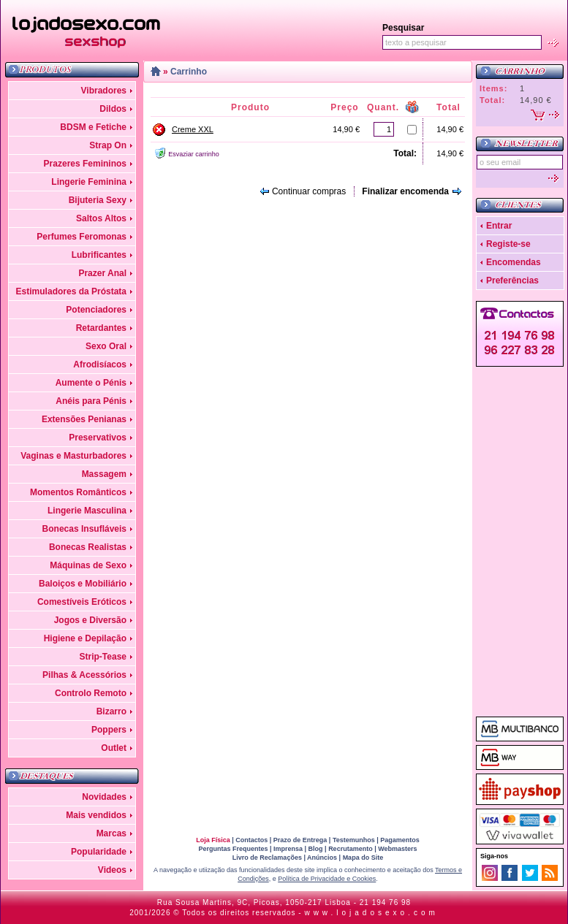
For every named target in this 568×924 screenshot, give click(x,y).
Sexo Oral (106, 346)
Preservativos (98, 438)
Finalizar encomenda (405, 191)
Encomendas (514, 262)
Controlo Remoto (91, 693)
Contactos (251, 840)
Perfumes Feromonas (82, 237)
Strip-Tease (103, 657)
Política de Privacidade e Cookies (327, 879)
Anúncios (322, 858)
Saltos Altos (101, 218)
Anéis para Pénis (91, 401)
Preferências (512, 280)
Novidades (104, 797)
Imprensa (288, 849)
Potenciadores (96, 310)
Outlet (114, 748)
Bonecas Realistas (88, 547)
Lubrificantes (99, 255)
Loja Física (213, 840)
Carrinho (189, 72)
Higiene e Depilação (85, 638)
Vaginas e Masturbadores (73, 456)
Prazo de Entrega (300, 840)
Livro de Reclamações (267, 858)
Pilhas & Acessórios (84, 675)
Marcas (111, 833)
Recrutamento (351, 849)
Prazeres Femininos (85, 164)
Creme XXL (193, 129)
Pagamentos (400, 840)
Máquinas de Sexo (88, 565)
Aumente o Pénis (91, 383)
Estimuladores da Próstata (71, 291)
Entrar (499, 226)
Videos (112, 870)
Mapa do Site (363, 858)
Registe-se (508, 244)
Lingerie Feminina (89, 182)
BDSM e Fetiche (93, 127)
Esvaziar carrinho (194, 154)
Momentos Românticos (78, 492)
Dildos (113, 109)
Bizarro (111, 711)
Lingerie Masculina (87, 511)
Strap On (108, 145)
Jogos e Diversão (90, 620)
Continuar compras (309, 191)
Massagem (104, 474)
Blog (316, 849)
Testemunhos (354, 840)
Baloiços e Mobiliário (83, 584)
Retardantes (101, 328)
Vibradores (104, 91)
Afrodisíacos (100, 364)
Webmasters (397, 849)
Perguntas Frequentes (233, 849)
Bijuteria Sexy (98, 200)
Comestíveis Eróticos (82, 602)
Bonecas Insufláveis (84, 529)
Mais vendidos (96, 815)
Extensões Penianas (84, 419)
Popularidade (99, 852)
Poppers (109, 730)
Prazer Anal (102, 273)
